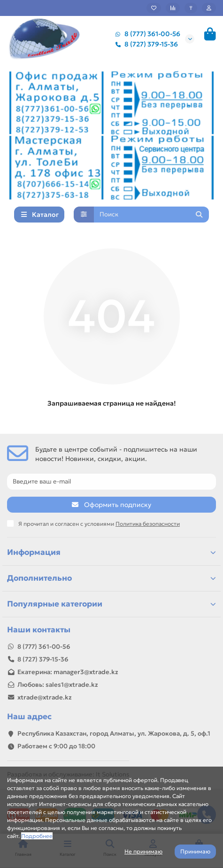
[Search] (152, 215)
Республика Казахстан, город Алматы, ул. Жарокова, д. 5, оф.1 (114, 734)
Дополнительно (111, 578)
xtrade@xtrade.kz (45, 697)
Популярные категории (111, 604)
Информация (111, 552)
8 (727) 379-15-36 (145, 44)
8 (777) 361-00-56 (146, 34)
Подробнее (37, 836)
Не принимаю (143, 851)
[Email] (111, 482)
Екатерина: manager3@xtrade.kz (68, 672)
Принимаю (195, 851)
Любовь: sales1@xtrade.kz (58, 685)
